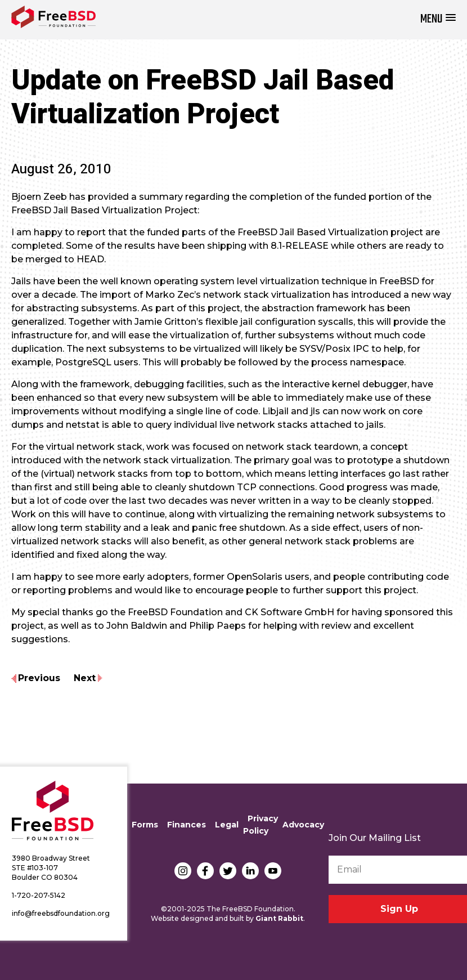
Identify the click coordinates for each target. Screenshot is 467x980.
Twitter (228, 871)
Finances (187, 825)
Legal (227, 825)
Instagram (183, 871)
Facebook (205, 871)
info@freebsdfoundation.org (61, 913)
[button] (438, 19)
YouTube (273, 871)
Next (85, 678)
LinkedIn (250, 871)
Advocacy (303, 825)
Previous (39, 678)
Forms (145, 825)
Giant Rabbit (279, 918)
